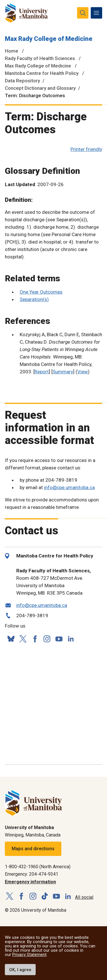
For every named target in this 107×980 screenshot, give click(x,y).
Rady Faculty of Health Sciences (40, 58)
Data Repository (22, 81)
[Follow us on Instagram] (47, 639)
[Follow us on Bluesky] (11, 639)
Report (42, 372)
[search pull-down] (83, 13)
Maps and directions (33, 849)
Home (12, 51)
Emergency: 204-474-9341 (32, 874)
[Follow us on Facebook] (35, 639)
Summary (63, 372)
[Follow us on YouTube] (59, 638)
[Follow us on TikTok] (45, 896)
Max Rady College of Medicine (49, 39)
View (83, 372)
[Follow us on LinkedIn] (71, 638)
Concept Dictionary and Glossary (40, 88)
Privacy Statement (29, 955)
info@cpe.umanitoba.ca (69, 487)
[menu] (96, 13)
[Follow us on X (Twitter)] (23, 639)
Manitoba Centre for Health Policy (42, 73)
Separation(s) (34, 299)
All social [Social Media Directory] (84, 897)
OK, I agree (20, 970)
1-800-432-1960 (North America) (38, 867)
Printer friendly (86, 149)
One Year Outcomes (41, 292)
